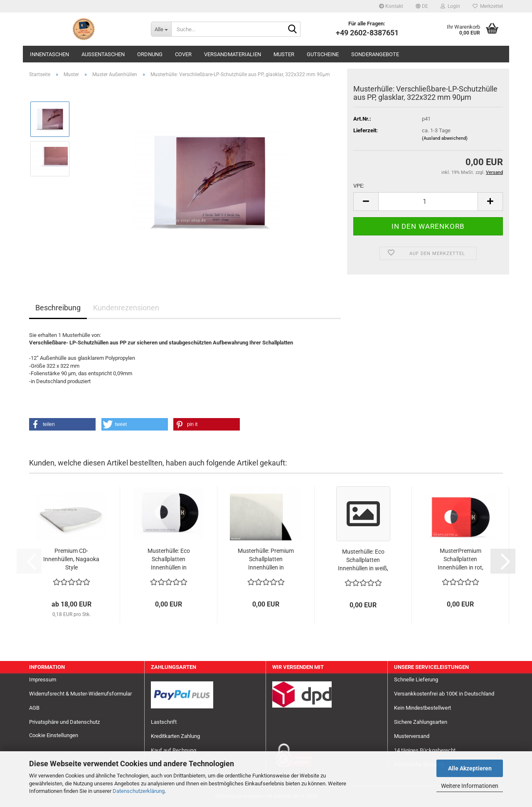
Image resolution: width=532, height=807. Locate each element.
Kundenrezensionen (126, 308)
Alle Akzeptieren (470, 768)
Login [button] (450, 6)
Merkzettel (488, 6)
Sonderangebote (375, 54)
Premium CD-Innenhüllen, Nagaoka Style (71, 559)
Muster (284, 54)
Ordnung (150, 54)
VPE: (359, 186)
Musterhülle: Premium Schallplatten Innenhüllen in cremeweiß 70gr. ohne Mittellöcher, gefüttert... (266, 559)
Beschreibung (58, 308)
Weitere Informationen (470, 786)
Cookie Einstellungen (54, 735)
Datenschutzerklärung (139, 791)
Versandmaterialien (233, 54)
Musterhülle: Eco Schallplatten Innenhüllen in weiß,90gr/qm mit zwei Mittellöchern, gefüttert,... (169, 559)
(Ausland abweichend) (445, 138)
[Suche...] (161, 29)
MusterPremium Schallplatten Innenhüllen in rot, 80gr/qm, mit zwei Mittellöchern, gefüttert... (461, 559)
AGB (34, 708)
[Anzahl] (428, 202)
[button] (422, 6)
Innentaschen (49, 54)
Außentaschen (103, 54)
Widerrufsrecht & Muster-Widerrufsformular (80, 694)
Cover (183, 54)
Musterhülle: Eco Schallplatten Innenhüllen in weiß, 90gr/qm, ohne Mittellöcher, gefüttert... (363, 560)
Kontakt (391, 6)
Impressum (43, 680)
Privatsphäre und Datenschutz (64, 722)
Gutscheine (323, 54)
